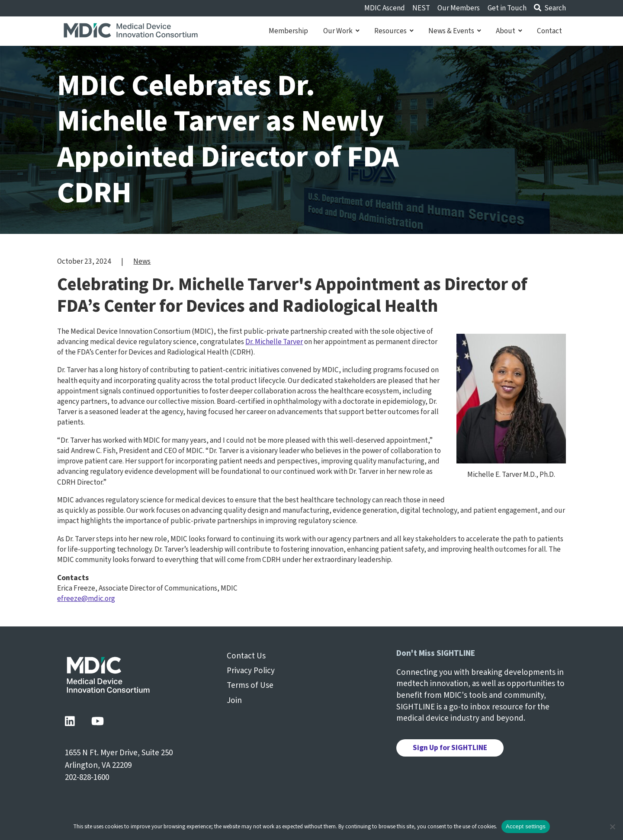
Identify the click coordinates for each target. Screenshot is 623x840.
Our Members (459, 8)
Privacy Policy (251, 671)
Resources (394, 31)
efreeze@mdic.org (86, 599)
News (142, 261)
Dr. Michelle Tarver (274, 342)
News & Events (455, 31)
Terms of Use (250, 685)
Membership (288, 31)
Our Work (341, 31)
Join (234, 701)
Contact (549, 31)
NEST (421, 8)
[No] (612, 827)
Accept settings (526, 826)
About (509, 31)
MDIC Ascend (385, 8)
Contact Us (246, 656)
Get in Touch (507, 8)
